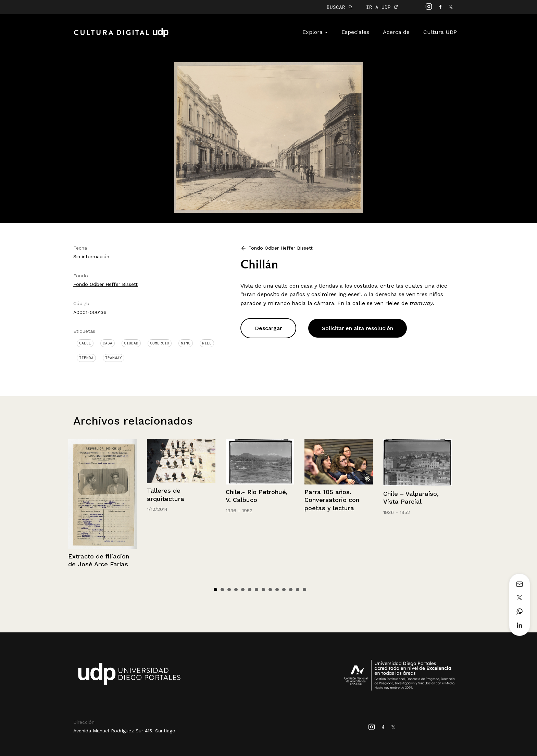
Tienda (86, 358)
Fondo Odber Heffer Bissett (105, 284)
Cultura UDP (440, 32)
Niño (186, 343)
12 (291, 590)
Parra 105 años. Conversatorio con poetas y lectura (332, 500)
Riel (207, 343)
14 (304, 590)
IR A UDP (382, 7)
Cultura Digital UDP (121, 36)
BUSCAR (340, 7)
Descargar (268, 328)
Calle (85, 343)
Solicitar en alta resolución (358, 328)
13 (298, 590)
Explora (315, 32)
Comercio (160, 343)
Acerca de (396, 32)
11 (284, 590)
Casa (108, 343)
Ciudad (131, 343)
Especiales (355, 32)
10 (277, 590)
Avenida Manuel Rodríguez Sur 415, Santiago (124, 731)
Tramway (114, 358)
